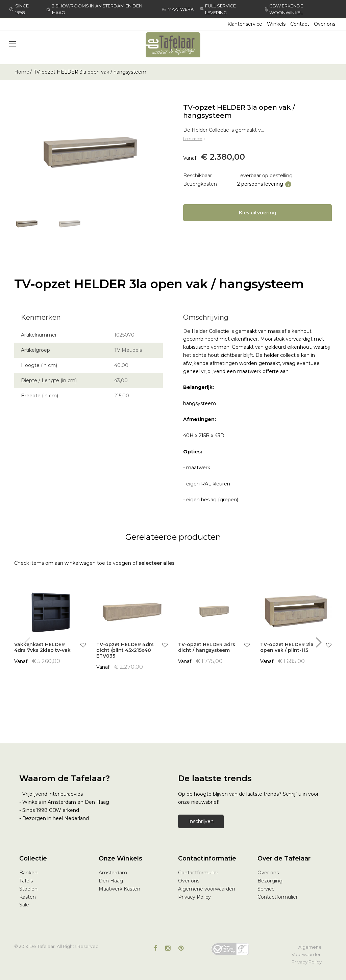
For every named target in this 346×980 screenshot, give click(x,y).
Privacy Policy (194, 897)
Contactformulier (198, 873)
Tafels (26, 881)
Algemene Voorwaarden (307, 951)
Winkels (276, 24)
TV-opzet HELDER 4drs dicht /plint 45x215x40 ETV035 (125, 650)
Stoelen (28, 889)
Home (22, 72)
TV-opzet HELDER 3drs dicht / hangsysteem (207, 647)
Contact (300, 24)
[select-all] (157, 563)
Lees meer (195, 139)
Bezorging (270, 881)
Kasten (28, 897)
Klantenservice (245, 24)
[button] (83, 646)
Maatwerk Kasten (119, 889)
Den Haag (111, 881)
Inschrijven (201, 821)
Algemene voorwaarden (207, 889)
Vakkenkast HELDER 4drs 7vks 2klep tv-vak (42, 647)
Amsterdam (113, 873)
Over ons (325, 24)
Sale (24, 905)
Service (266, 889)
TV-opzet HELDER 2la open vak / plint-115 (287, 647)
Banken (28, 873)
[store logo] (173, 45)
